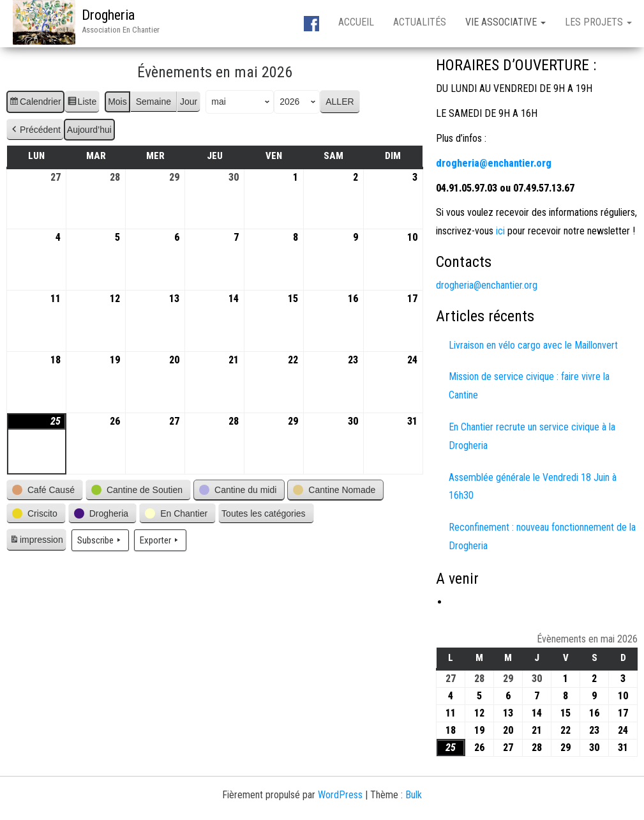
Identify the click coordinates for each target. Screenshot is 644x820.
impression (36, 542)
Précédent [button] (35, 130)
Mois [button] (117, 102)
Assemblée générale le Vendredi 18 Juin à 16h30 (533, 487)
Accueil (356, 22)
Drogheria (108, 15)
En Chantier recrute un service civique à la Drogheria (532, 436)
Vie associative (505, 22)
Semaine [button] (154, 102)
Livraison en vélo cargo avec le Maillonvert (533, 345)
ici (499, 231)
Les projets (598, 22)
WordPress (340, 795)
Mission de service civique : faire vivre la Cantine (529, 386)
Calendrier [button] (35, 103)
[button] (45, 490)
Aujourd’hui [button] (89, 130)
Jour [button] (189, 102)
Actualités (420, 22)
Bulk (414, 795)
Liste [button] (82, 103)
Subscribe (100, 540)
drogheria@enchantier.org (487, 285)
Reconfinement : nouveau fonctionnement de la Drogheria (542, 536)
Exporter (160, 540)
